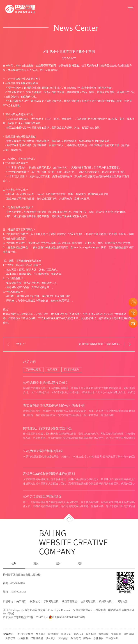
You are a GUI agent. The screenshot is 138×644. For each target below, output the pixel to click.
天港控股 (23, 639)
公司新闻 (126, 370)
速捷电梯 (129, 634)
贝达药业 (78, 634)
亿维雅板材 (37, 639)
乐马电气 (76, 639)
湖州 (80, 564)
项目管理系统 (70, 602)
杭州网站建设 (88, 602)
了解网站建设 (106, 370)
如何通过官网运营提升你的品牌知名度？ (103, 344)
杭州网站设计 (107, 602)
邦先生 (87, 639)
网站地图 (123, 602)
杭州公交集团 (26, 634)
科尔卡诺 (66, 634)
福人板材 (91, 634)
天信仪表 (10, 639)
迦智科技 (103, 634)
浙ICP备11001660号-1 (36, 617)
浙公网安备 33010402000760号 (67, 617)
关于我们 (21, 602)
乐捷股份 (98, 639)
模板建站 (8, 602)
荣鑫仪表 (116, 634)
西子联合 (41, 634)
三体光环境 (112, 639)
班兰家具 (51, 639)
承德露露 (53, 634)
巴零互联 (19, 617)
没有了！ (22, 344)
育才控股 (63, 639)
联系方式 (35, 602)
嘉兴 (58, 564)
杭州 (14, 564)
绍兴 (36, 564)
